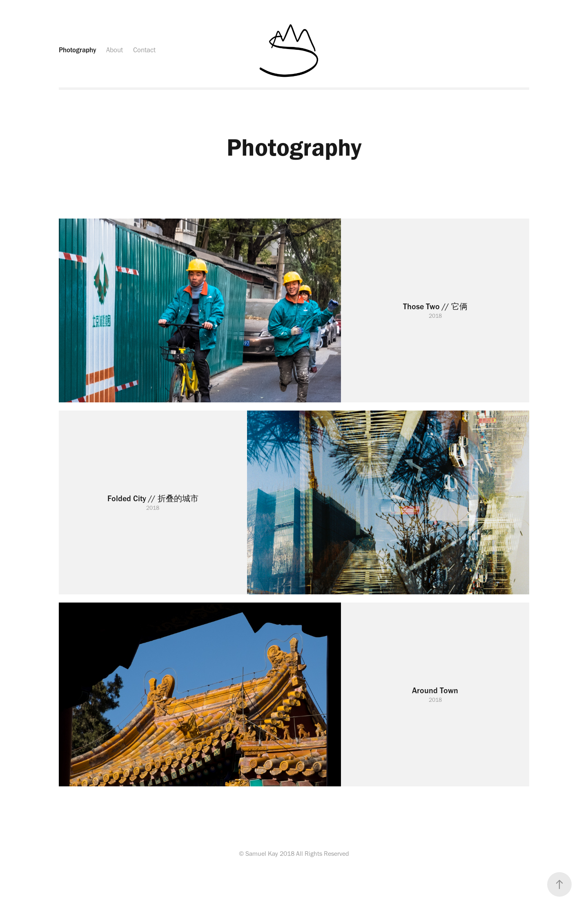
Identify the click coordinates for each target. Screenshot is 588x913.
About (115, 50)
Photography (78, 50)
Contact (144, 50)
